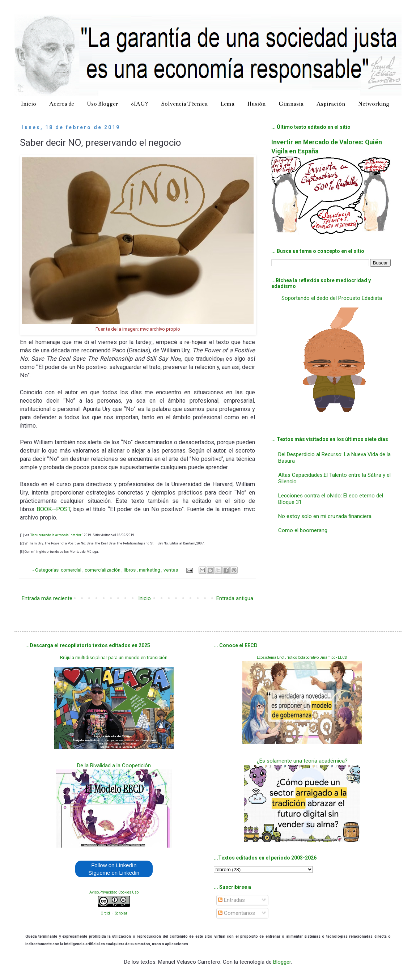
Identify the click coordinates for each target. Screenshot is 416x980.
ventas (171, 570)
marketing (150, 570)
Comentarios (237, 913)
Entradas (232, 900)
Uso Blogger (102, 104)
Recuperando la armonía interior (56, 535)
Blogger (282, 962)
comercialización (103, 570)
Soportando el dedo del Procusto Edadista (332, 298)
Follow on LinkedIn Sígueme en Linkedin (114, 869)
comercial (72, 570)
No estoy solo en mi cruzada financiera (325, 516)
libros (130, 570)
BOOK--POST (53, 509)
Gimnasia (291, 104)
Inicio (29, 104)
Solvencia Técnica (184, 104)
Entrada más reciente (47, 598)
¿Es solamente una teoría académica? (302, 761)
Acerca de (61, 104)
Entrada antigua (235, 598)
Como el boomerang (303, 530)
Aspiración (331, 104)
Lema (228, 104)
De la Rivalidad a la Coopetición (114, 765)
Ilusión (256, 104)
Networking (374, 104)
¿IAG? (139, 104)
